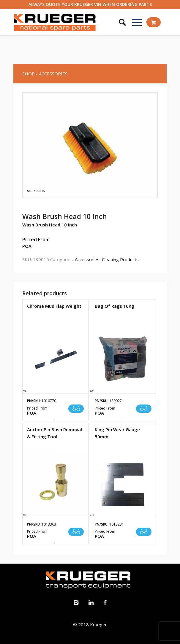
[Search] (119, 22)
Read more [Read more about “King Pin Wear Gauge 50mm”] (144, 532)
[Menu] (134, 22)
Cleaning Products (120, 259)
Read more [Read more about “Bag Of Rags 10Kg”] (144, 409)
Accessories (87, 259)
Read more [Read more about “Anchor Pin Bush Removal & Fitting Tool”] (76, 532)
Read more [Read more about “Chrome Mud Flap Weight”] (76, 409)
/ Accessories (52, 74)
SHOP (29, 74)
